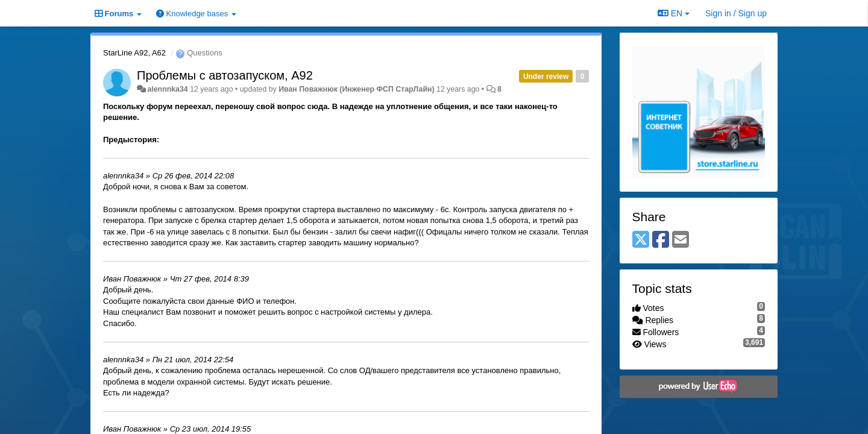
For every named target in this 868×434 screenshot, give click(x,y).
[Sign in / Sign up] (736, 13)
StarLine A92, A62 (134, 53)
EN (674, 13)
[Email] (681, 240)
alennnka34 (167, 89)
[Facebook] (661, 240)
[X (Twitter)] (641, 240)
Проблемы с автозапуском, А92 (225, 75)
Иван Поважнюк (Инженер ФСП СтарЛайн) (356, 89)
